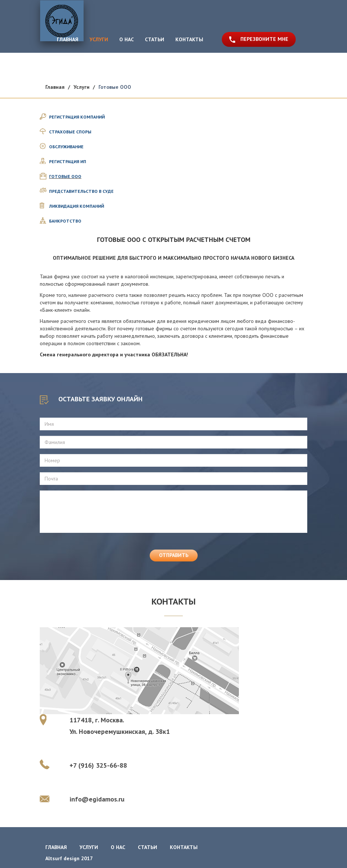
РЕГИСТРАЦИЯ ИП (68, 161)
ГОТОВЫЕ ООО (65, 176)
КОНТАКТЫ (189, 39)
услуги (89, 847)
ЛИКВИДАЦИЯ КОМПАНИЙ (77, 206)
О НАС (127, 39)
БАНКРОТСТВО (65, 221)
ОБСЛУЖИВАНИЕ (66, 147)
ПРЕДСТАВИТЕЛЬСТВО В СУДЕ (81, 191)
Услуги (82, 87)
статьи (147, 847)
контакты (184, 847)
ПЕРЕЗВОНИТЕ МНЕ (264, 39)
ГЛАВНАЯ (68, 39)
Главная (55, 87)
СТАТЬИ (155, 39)
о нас (118, 847)
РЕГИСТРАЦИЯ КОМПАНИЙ (77, 117)
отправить (174, 555)
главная (56, 847)
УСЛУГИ (99, 39)
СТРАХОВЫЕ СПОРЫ (70, 132)
